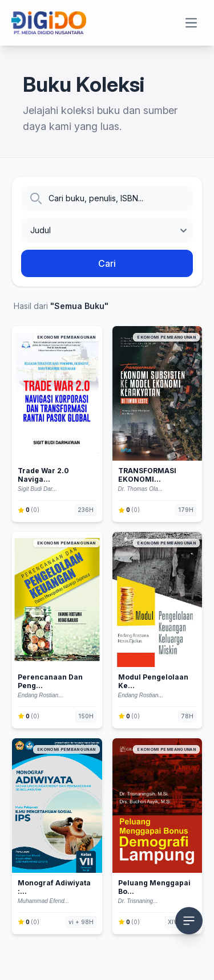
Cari (107, 263)
